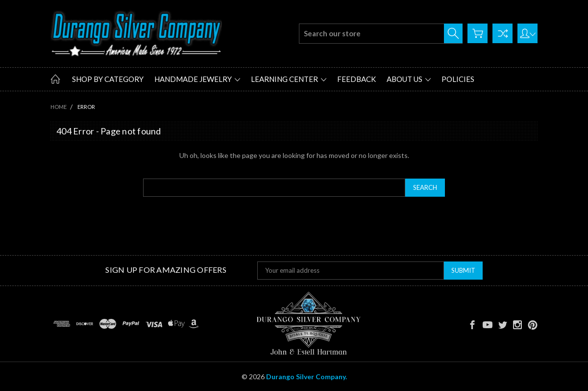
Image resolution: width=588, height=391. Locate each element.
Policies (458, 79)
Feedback (356, 79)
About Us (409, 79)
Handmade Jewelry (197, 79)
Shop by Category (108, 79)
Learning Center (289, 79)
